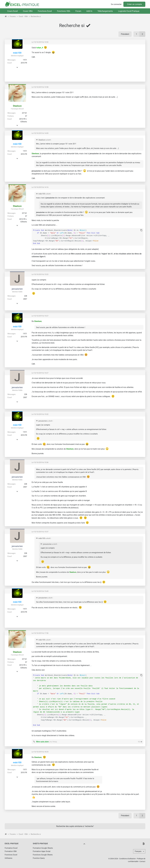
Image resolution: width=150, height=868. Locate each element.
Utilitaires (8, 858)
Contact (142, 861)
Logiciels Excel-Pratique (129, 11)
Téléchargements (105, 11)
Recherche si (36, 16)
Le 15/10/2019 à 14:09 (40, 133)
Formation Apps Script (42, 851)
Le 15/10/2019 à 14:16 (40, 187)
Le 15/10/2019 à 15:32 (40, 414)
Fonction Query (39, 858)
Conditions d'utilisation (127, 859)
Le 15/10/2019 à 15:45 (40, 591)
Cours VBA (28, 11)
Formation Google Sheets (43, 848)
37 (26, 116)
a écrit (48, 140)
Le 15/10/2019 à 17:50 (40, 633)
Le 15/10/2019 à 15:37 (40, 532)
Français (138, 851)
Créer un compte (134, 4)
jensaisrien (17, 289)
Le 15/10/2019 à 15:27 (40, 316)
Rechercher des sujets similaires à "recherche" (75, 826)
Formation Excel (11, 848)
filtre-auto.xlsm (42, 742)
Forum (78, 11)
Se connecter (116, 4)
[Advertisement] (124, 63)
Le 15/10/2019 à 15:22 (40, 274)
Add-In (89, 11)
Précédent (125, 34)
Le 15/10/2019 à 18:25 (40, 752)
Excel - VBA (23, 16)
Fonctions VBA (64, 11)
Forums (13, 16)
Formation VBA (11, 851)
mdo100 (17, 53)
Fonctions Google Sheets (43, 855)
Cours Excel (12, 11)
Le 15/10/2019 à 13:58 (40, 87)
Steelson (17, 106)
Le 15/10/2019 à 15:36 (40, 462)
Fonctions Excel (45, 11)
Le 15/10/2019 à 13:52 (40, 42)
